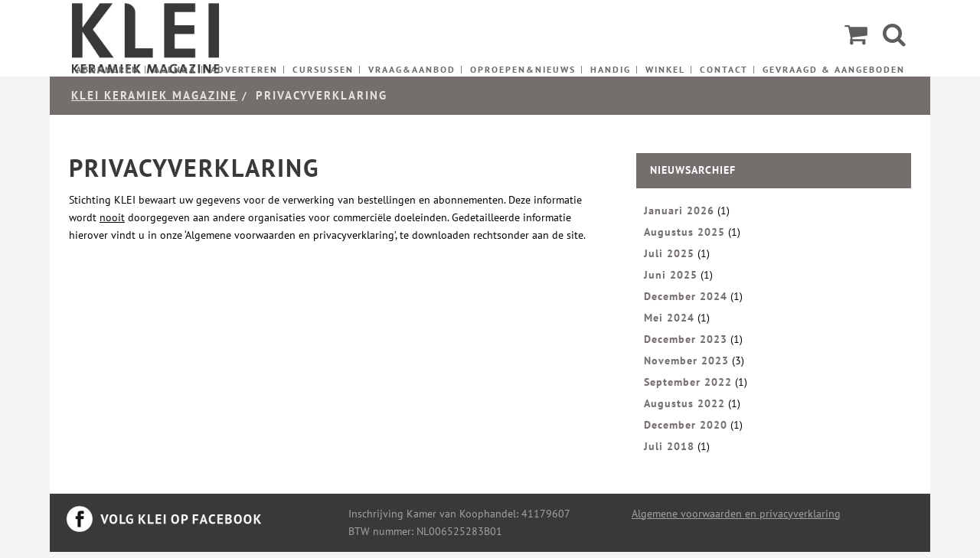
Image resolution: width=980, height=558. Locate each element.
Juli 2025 (669, 253)
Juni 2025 (671, 275)
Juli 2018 (669, 446)
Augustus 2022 (684, 403)
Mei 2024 (669, 318)
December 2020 (686, 425)
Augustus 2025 (684, 232)
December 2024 (686, 296)
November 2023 (686, 361)
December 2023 (686, 339)
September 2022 (688, 382)
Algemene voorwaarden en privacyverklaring (736, 514)
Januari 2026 (679, 210)
